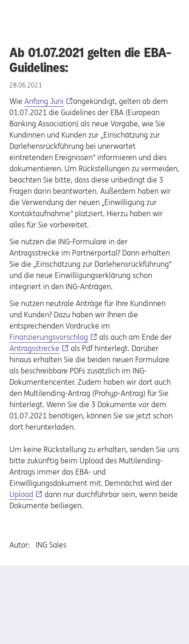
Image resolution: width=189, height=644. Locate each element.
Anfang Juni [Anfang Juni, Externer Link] (44, 101)
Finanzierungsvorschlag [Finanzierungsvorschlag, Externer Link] (49, 337)
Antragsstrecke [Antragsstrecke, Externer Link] (34, 348)
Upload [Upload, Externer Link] (21, 494)
